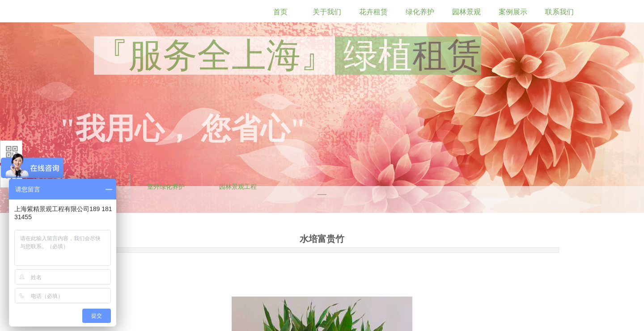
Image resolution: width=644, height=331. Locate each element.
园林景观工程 (238, 187)
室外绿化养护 (166, 187)
